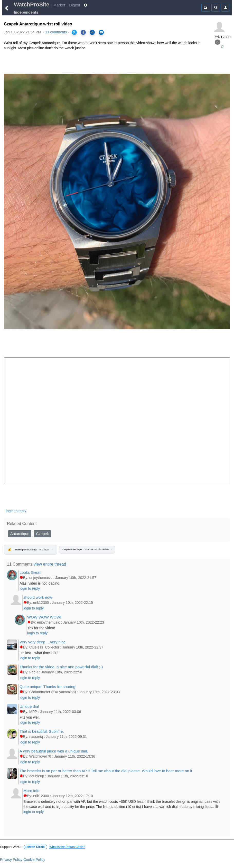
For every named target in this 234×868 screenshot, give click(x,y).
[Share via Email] (101, 32)
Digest (74, 5)
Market (59, 5)
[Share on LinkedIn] (92, 32)
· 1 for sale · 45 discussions (87, 550)
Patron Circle (35, 847)
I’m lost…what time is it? (39, 653)
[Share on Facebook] (83, 32)
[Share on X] (74, 32)
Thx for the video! (41, 628)
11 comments (56, 32)
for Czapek (30, 550)
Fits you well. (30, 717)
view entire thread (50, 564)
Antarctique (20, 534)
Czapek (42, 534)
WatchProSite (32, 5)
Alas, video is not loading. (40, 583)
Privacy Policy (11, 860)
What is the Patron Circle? (67, 847)
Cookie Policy (34, 860)
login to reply (16, 511)
